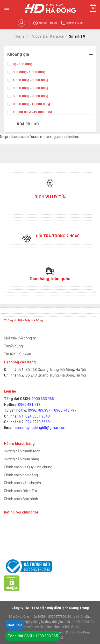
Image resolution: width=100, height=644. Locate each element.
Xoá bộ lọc (28, 124)
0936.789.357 (39, 410)
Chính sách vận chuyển (22, 483)
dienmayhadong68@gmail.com (41, 428)
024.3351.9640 (38, 416)
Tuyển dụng (13, 346)
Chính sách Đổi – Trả (20, 491)
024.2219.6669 (38, 422)
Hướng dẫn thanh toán (22, 451)
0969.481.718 (29, 405)
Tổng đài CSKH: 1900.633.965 (33, 636)
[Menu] (7, 8)
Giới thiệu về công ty (20, 338)
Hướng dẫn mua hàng (22, 459)
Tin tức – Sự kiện (17, 354)
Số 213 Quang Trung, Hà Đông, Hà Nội (55, 375)
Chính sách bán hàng (21, 475)
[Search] (22, 23)
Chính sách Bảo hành (21, 499)
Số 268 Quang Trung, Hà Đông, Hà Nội (55, 370)
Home (20, 36)
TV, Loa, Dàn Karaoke (47, 36)
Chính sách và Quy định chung (28, 467)
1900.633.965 (43, 399)
